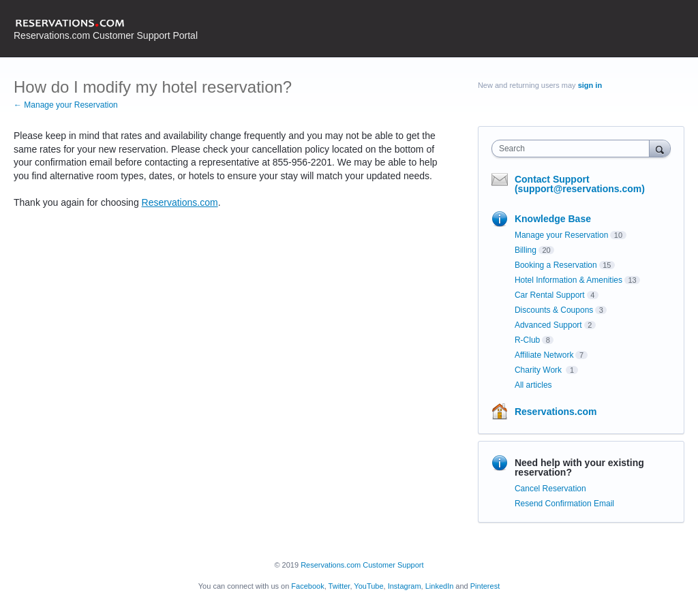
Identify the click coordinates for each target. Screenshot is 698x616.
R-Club (527, 340)
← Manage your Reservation (66, 105)
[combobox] (574, 149)
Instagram (405, 586)
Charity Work (539, 370)
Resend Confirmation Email (564, 504)
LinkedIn (440, 586)
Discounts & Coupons (554, 310)
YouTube (368, 586)
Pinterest (485, 586)
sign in (590, 85)
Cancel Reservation (550, 489)
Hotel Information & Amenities (568, 280)
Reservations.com (180, 202)
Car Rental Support (550, 295)
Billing (526, 250)
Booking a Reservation (556, 265)
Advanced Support (548, 325)
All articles (533, 385)
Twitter (339, 586)
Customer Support (393, 565)
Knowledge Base (553, 219)
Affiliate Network (544, 355)
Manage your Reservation (561, 235)
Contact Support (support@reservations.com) (580, 184)
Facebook (307, 586)
